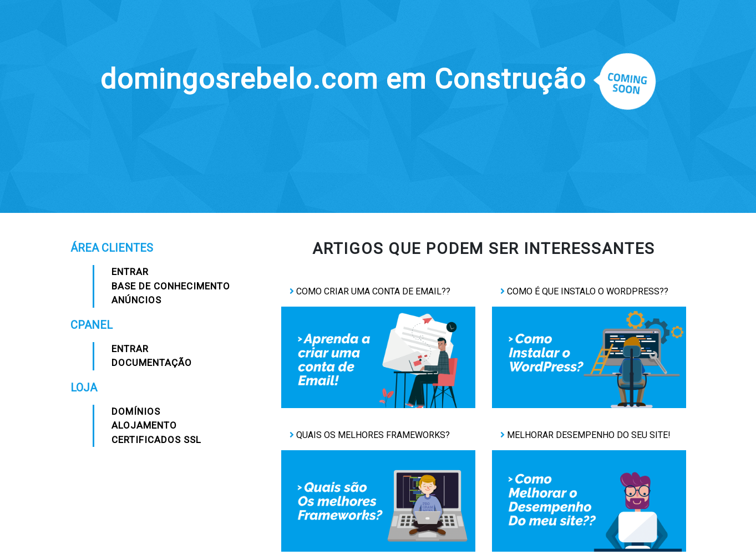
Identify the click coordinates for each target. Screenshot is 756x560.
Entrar (130, 272)
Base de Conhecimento (171, 286)
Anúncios (136, 300)
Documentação (152, 363)
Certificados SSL (156, 440)
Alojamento (144, 425)
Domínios (136, 411)
